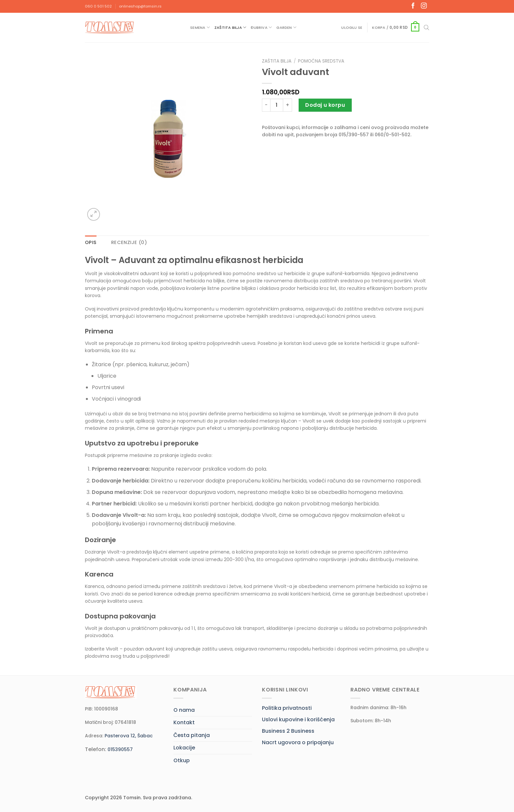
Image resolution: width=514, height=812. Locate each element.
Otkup (182, 760)
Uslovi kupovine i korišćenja (298, 719)
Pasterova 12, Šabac (129, 736)
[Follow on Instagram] (424, 6)
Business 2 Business (288, 731)
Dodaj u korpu (325, 105)
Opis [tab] (91, 242)
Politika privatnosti (287, 708)
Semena (200, 27)
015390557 (120, 749)
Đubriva (261, 27)
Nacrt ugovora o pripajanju (298, 742)
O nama (184, 710)
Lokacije (184, 748)
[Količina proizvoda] (277, 105)
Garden (286, 27)
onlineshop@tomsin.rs (140, 6)
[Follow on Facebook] (413, 6)
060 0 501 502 (98, 6)
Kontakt (184, 722)
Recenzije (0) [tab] (129, 242)
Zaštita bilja (230, 27)
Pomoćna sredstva (321, 61)
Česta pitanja (192, 735)
